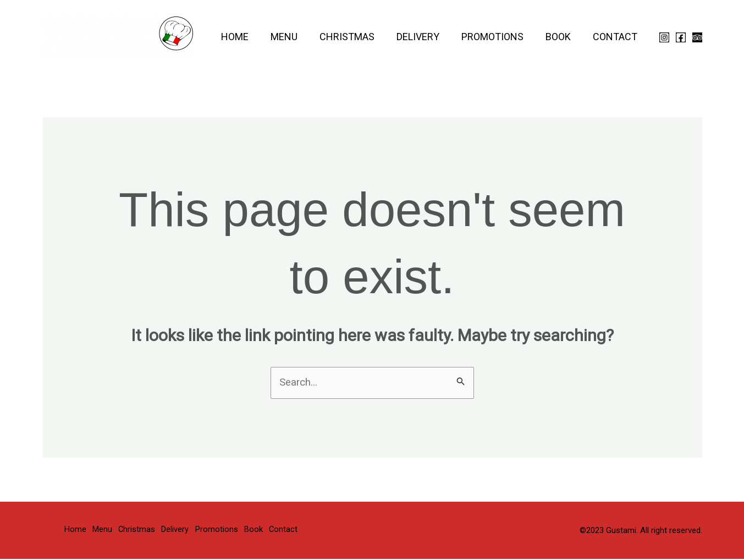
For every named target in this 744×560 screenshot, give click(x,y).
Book (561, 37)
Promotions (498, 37)
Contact (616, 37)
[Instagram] (664, 37)
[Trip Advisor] (697, 37)
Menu (296, 37)
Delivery (426, 37)
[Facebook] (681, 37)
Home (249, 37)
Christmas (357, 37)
